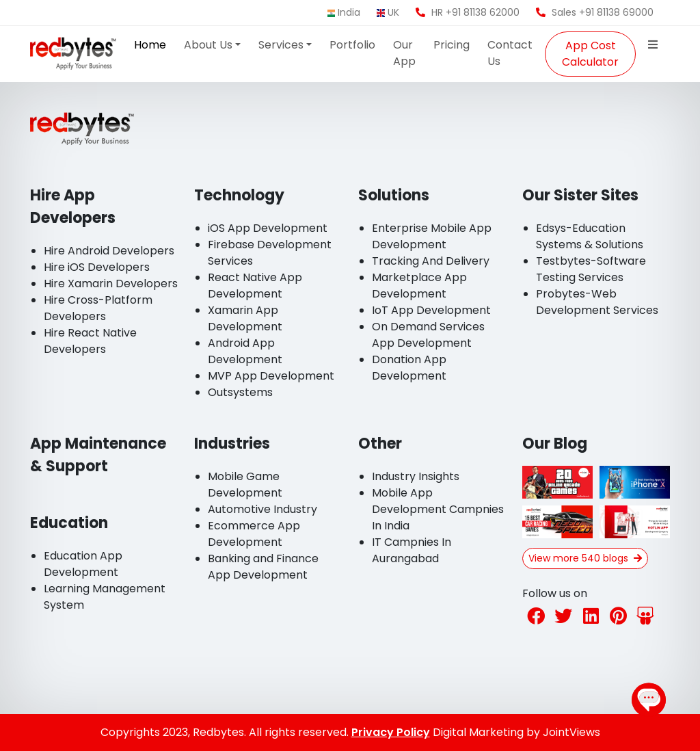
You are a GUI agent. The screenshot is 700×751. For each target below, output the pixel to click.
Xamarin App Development (245, 318)
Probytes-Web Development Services (597, 302)
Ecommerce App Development (254, 534)
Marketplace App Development (419, 286)
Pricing (452, 45)
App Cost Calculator (590, 54)
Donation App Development (409, 368)
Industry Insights (416, 476)
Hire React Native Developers (90, 341)
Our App (404, 53)
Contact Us (510, 53)
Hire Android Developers (109, 251)
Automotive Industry (262, 509)
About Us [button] (208, 45)
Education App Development (83, 564)
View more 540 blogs (585, 558)
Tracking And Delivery (431, 261)
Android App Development (245, 351)
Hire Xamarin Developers (111, 284)
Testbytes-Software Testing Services (591, 269)
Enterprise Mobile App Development (432, 236)
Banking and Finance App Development (263, 567)
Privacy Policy (391, 732)
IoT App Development (431, 310)
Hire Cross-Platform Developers (98, 308)
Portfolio (352, 45)
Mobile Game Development (245, 485)
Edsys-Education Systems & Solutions (590, 236)
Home (150, 45)
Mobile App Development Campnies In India (438, 509)
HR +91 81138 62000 (468, 12)
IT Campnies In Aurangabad (412, 550)
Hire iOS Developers (97, 267)
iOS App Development (268, 228)
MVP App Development (271, 376)
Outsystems (240, 392)
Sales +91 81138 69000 (595, 12)
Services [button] (281, 45)
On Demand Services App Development (428, 335)
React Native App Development (255, 286)
